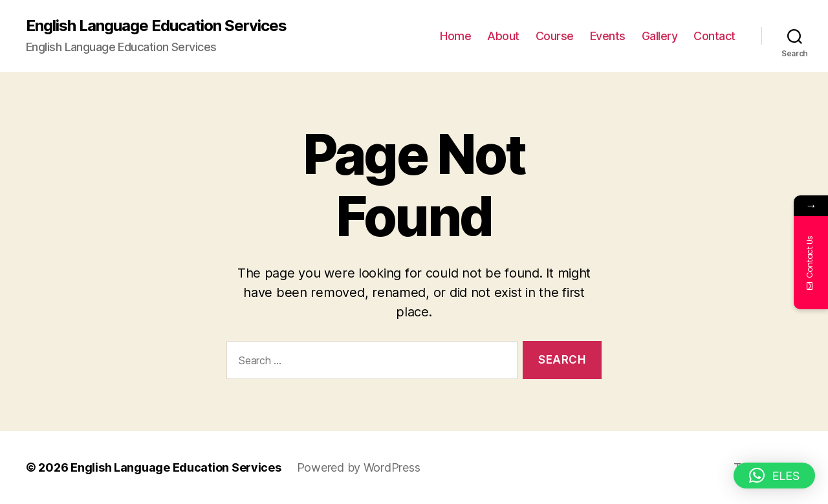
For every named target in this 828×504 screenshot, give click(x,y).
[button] (774, 476)
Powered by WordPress (359, 467)
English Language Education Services (156, 26)
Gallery (660, 36)
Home (455, 36)
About (503, 36)
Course (555, 36)
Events (608, 36)
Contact (714, 36)
